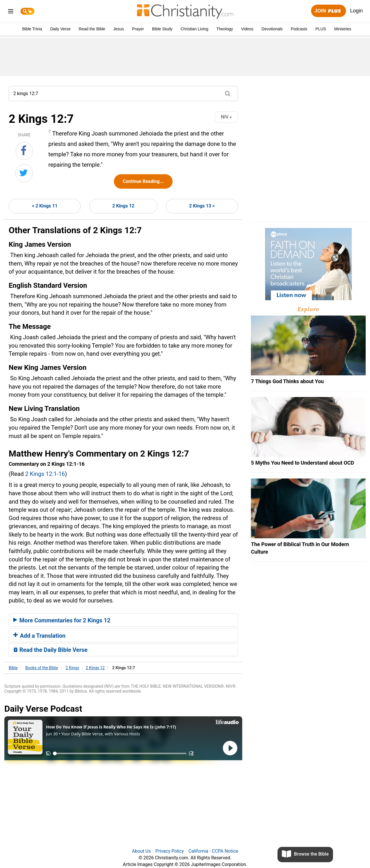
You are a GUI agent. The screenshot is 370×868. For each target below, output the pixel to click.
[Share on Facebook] (24, 151)
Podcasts (299, 29)
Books (42, 668)
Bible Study (162, 29)
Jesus (119, 29)
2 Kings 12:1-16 (45, 474)
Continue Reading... (143, 181)
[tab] (123, 620)
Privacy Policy (170, 851)
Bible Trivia (32, 29)
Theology (225, 29)
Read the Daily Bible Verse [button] (50, 650)
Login (356, 11)
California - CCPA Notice (213, 851)
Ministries (343, 29)
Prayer (138, 29)
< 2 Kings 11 (45, 206)
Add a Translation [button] (39, 636)
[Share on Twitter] (24, 173)
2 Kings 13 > (202, 206)
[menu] (11, 12)
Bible (13, 668)
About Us (141, 851)
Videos (247, 29)
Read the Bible (92, 29)
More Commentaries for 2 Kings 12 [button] (62, 620)
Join (328, 11)
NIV (226, 117)
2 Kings (72, 668)
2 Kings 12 (123, 206)
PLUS (321, 29)
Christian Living (195, 29)
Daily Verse (60, 29)
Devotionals (272, 29)
